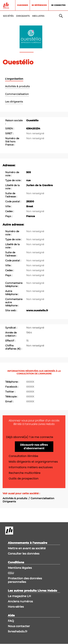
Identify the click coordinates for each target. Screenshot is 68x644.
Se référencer (39, 5)
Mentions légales (20, 568)
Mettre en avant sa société (27, 548)
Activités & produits (15, 498)
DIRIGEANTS (23, 16)
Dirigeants (9, 501)
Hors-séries (16, 607)
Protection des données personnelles (25, 580)
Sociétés (8, 16)
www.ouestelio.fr (37, 310)
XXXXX (30, 382)
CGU (11, 573)
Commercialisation (42, 498)
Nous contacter (19, 626)
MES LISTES (38, 16)
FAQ (11, 621)
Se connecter (58, 5)
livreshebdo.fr (18, 631)
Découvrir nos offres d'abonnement (34, 447)
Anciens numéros (20, 601)
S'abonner (23, 5)
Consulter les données (24, 554)
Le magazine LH (19, 596)
